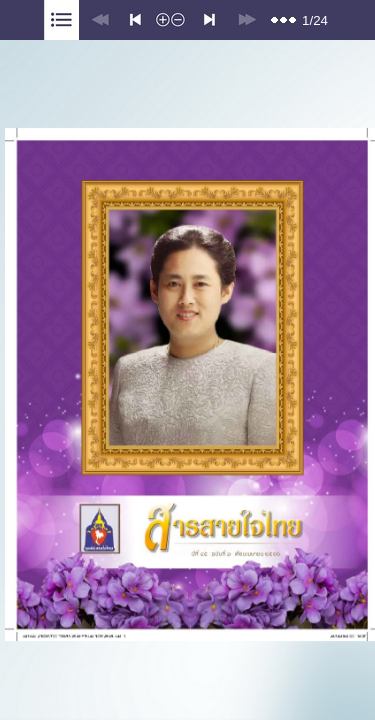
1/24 (315, 20)
